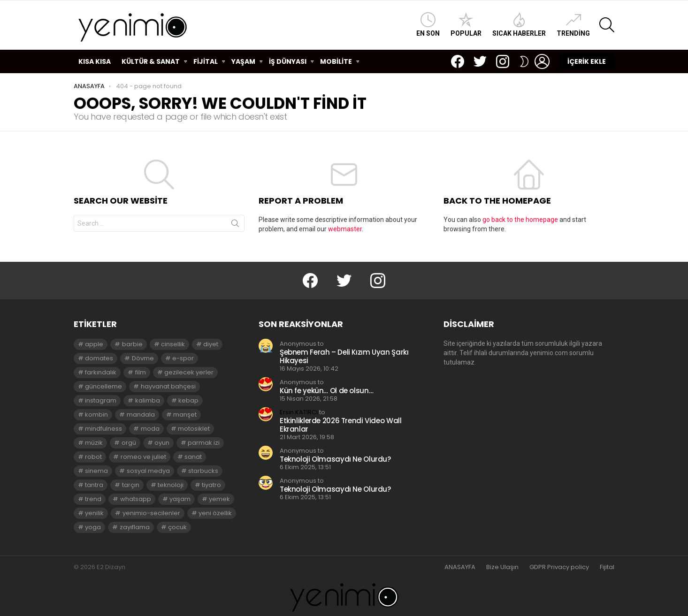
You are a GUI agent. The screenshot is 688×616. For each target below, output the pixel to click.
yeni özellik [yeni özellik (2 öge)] (215, 513)
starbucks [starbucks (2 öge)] (203, 471)
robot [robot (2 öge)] (93, 457)
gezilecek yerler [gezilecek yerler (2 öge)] (189, 372)
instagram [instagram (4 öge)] (101, 400)
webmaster (345, 229)
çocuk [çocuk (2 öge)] (177, 527)
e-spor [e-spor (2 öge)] (183, 358)
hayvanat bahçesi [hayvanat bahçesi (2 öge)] (168, 386)
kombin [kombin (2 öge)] (96, 414)
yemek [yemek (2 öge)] (219, 499)
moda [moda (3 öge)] (150, 429)
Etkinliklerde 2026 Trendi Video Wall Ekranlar (341, 425)
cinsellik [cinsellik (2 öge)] (173, 344)
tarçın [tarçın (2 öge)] (131, 485)
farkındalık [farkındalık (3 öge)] (101, 372)
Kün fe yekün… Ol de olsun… (326, 391)
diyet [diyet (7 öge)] (211, 344)
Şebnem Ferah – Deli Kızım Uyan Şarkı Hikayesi (344, 356)
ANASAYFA (460, 567)
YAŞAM (243, 63)
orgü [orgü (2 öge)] (129, 443)
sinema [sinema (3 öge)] (96, 471)
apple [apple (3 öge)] (94, 344)
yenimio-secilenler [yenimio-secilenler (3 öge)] (151, 513)
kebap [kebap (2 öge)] (188, 400)
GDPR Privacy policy (559, 567)
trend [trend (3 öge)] (93, 499)
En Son (428, 25)
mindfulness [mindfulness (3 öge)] (103, 429)
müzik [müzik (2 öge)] (94, 443)
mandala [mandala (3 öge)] (141, 414)
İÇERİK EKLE (587, 61)
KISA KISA (95, 61)
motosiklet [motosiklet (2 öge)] (194, 429)
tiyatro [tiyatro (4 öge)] (211, 485)
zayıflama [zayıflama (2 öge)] (135, 527)
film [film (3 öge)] (141, 372)
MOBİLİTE (336, 63)
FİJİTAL (206, 63)
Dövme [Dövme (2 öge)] (143, 358)
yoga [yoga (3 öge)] (93, 527)
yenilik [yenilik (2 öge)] (94, 513)
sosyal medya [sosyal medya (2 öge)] (148, 471)
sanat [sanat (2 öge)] (193, 457)
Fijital (607, 567)
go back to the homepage (520, 220)
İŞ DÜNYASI (288, 63)
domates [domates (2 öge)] (99, 358)
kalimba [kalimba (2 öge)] (148, 400)
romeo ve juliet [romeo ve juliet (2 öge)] (143, 457)
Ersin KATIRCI (299, 412)
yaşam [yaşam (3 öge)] (180, 499)
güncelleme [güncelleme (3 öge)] (103, 386)
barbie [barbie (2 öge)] (132, 344)
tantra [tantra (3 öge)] (94, 485)
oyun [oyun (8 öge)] (162, 443)
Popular (466, 25)
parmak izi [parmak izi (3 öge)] (204, 443)
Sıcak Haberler (519, 25)
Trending (573, 25)
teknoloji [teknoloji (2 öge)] (171, 485)
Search (235, 225)
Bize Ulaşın (502, 567)
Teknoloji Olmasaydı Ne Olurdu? (335, 459)
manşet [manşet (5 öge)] (185, 414)
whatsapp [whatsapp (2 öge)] (136, 499)
